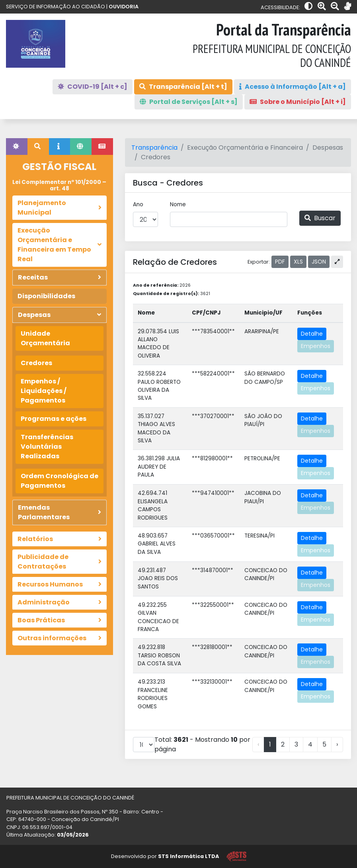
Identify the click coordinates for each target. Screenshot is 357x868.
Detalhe (312, 334)
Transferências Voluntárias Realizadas (47, 447)
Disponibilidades (46, 296)
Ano (138, 204)
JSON (319, 262)
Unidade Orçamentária (45, 338)
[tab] (17, 147)
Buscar (320, 218)
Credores (36, 363)
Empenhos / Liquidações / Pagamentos (44, 391)
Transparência (154, 148)
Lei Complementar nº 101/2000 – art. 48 (59, 185)
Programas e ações (54, 419)
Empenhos (316, 346)
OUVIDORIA (124, 7)
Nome (178, 204)
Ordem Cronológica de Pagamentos (59, 481)
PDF (280, 262)
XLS (298, 262)
